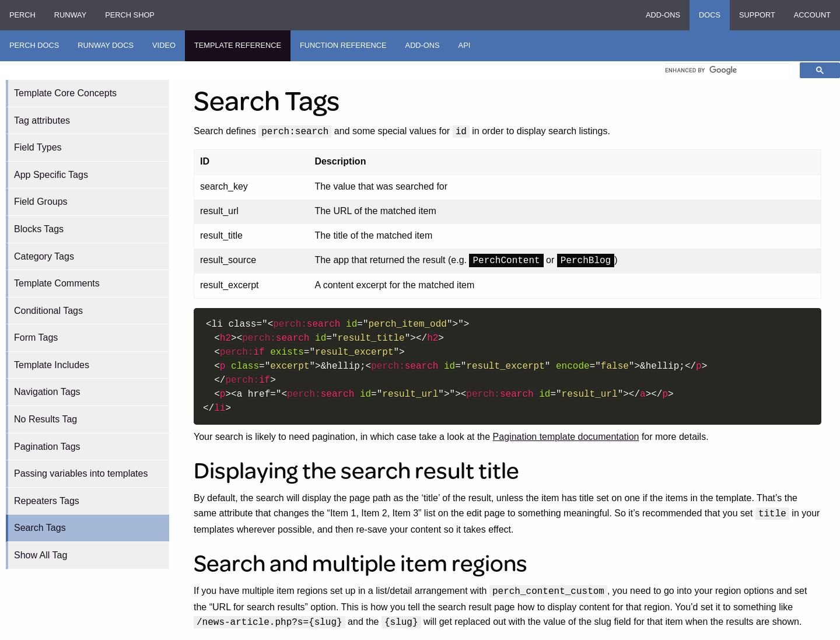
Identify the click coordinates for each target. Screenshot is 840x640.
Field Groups (41, 202)
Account (812, 15)
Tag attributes (42, 120)
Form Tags (36, 338)
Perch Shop (130, 15)
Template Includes (52, 365)
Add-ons (663, 15)
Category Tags (44, 256)
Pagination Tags (47, 447)
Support (757, 15)
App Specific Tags (51, 175)
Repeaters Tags (47, 501)
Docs (710, 15)
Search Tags (40, 528)
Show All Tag (41, 555)
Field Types (38, 147)
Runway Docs (106, 45)
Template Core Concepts (65, 93)
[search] (727, 70)
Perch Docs (34, 45)
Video (164, 45)
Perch (22, 15)
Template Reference (238, 45)
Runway (70, 15)
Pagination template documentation (566, 437)
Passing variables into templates (81, 473)
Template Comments (57, 283)
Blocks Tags (39, 229)
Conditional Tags (48, 311)
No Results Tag (45, 419)
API (465, 45)
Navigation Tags (47, 392)
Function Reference (343, 45)
